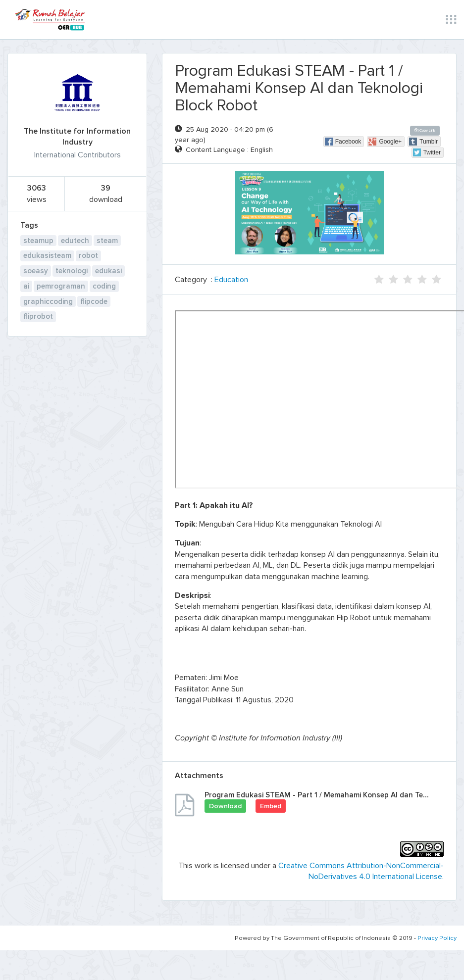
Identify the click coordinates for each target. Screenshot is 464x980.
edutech (75, 241)
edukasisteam (47, 255)
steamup (38, 241)
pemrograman (61, 286)
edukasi (108, 271)
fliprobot (38, 316)
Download (225, 806)
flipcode (94, 301)
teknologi (72, 271)
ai (26, 286)
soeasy (36, 271)
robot (88, 255)
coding (104, 286)
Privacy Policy (437, 938)
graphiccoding (48, 301)
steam (107, 241)
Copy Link (425, 130)
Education (231, 280)
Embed (271, 806)
